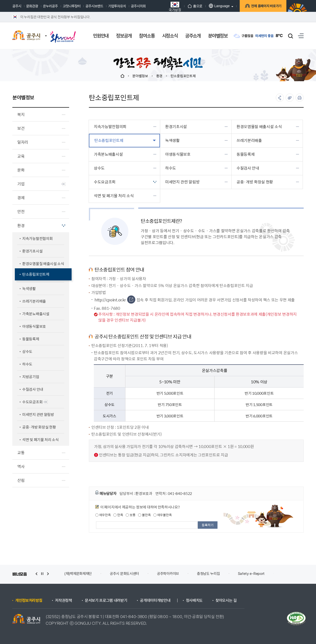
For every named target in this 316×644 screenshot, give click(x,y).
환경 (159, 76)
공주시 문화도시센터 (124, 574)
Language (219, 6)
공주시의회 (138, 6)
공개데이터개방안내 (155, 601)
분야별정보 (140, 76)
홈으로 (195, 6)
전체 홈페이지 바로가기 (266, 7)
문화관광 (32, 6)
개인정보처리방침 (29, 601)
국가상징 (175, 7)
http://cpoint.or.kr (115, 300)
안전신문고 (291, 574)
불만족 (144, 515)
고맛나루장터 (72, 6)
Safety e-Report (251, 574)
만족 (118, 515)
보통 (130, 515)
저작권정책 (63, 601)
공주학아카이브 (168, 574)
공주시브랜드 (94, 6)
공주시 (17, 6)
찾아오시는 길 (226, 601)
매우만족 (103, 515)
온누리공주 (50, 6)
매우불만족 (162, 515)
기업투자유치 (117, 6)
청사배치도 (194, 601)
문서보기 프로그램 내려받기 (106, 601)
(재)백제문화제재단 (78, 574)
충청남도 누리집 (208, 574)
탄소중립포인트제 (183, 76)
